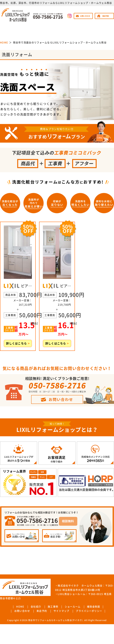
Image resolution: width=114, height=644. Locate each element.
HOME (20, 607)
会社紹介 (36, 607)
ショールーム (73, 607)
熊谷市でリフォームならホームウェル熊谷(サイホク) (56, 620)
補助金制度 (94, 607)
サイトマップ (61, 611)
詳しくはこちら (18, 343)
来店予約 (42, 611)
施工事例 (53, 607)
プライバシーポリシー (89, 611)
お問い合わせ (22, 611)
